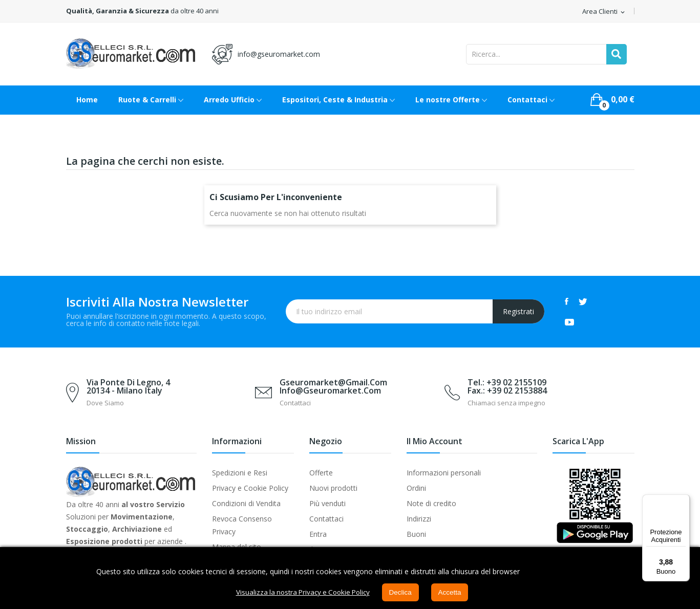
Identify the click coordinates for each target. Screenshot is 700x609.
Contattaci (326, 519)
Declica (404, 593)
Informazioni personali (444, 473)
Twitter (583, 301)
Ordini (416, 488)
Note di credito (431, 503)
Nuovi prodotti (333, 488)
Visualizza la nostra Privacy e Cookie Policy (302, 592)
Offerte (321, 473)
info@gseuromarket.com (279, 54)
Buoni (416, 534)
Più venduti (327, 503)
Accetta (454, 593)
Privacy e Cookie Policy (250, 488)
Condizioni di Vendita (246, 503)
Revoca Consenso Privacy (242, 525)
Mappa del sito (237, 547)
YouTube (569, 322)
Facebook (567, 301)
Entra (318, 534)
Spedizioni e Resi (240, 473)
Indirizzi (419, 519)
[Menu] (684, 501)
